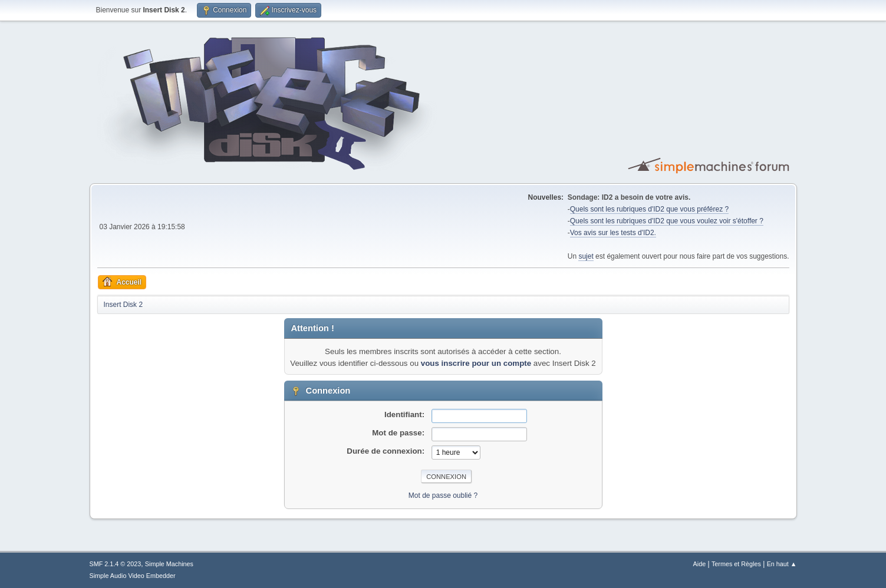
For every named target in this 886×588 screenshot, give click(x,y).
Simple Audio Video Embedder (133, 576)
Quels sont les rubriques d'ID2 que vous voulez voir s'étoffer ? (667, 221)
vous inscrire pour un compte (476, 363)
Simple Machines (169, 564)
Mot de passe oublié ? (443, 495)
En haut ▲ (782, 564)
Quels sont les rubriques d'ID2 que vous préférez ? (649, 209)
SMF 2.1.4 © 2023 (116, 564)
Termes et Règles (736, 564)
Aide (700, 564)
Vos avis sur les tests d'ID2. (613, 233)
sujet (586, 256)
